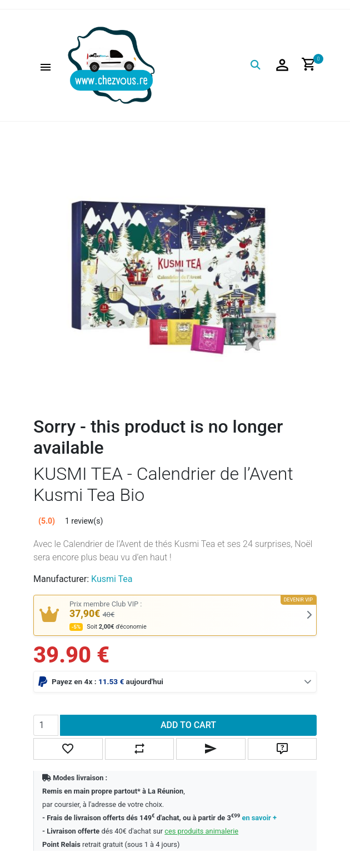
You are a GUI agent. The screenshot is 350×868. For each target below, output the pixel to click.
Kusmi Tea (112, 579)
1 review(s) (84, 521)
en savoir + (259, 818)
